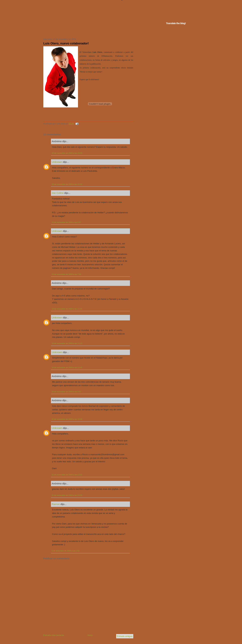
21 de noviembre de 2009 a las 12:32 (67, 475)
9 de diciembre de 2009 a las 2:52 (66, 551)
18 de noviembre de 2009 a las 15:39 (67, 153)
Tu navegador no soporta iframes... (87, 32)
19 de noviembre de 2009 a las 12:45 (67, 368)
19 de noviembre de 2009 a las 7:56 (67, 274)
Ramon (56, 504)
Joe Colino (58, 193)
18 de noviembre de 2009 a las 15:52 (67, 184)
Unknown (57, 162)
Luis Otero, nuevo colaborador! (66, 43)
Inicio (90, 635)
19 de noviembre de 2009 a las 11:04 (67, 309)
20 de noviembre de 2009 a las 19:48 (67, 419)
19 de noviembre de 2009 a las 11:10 (67, 343)
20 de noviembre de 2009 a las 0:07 (67, 392)
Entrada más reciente (54, 635)
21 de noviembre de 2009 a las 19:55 (67, 495)
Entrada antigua (125, 636)
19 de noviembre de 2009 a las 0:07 (67, 222)
